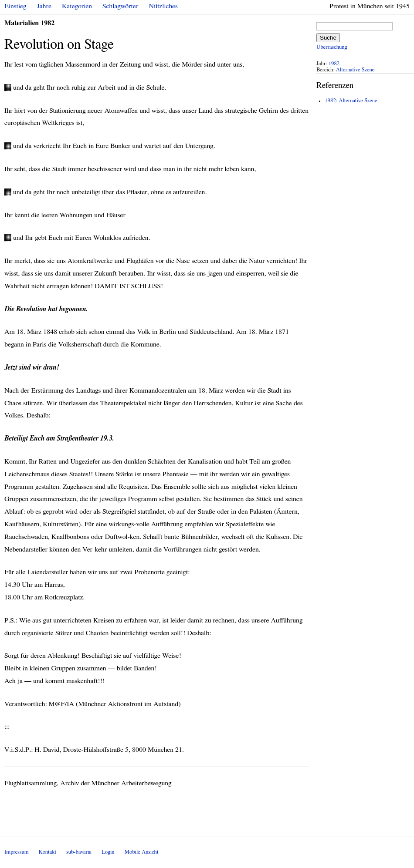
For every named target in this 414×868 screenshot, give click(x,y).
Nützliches (163, 6)
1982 (334, 64)
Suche (328, 38)
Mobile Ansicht (142, 852)
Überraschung (332, 47)
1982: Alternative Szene (351, 101)
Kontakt (48, 852)
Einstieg (15, 6)
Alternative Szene (355, 70)
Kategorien (77, 6)
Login (108, 852)
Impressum (17, 852)
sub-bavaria (79, 852)
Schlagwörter (120, 6)
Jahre (44, 6)
